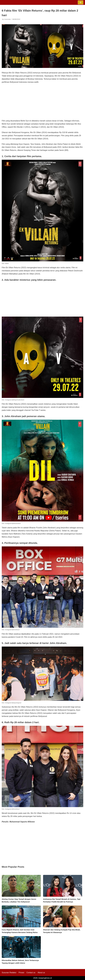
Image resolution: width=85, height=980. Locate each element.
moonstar (7, 19)
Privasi (21, 973)
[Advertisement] (42, 102)
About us (41, 973)
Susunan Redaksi (9, 973)
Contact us (31, 973)
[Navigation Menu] (81, 2)
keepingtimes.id (45, 978)
